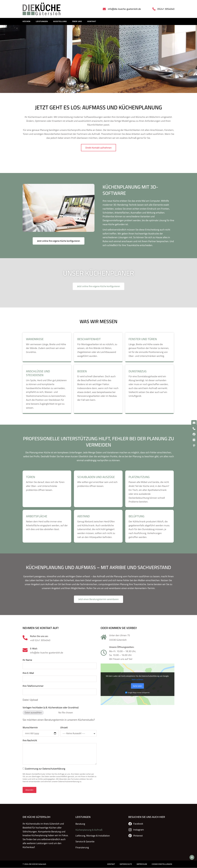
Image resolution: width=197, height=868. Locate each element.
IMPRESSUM (141, 864)
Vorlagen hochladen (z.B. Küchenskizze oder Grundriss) (51, 708)
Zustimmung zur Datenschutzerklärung (45, 769)
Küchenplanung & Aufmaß (89, 830)
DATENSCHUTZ (124, 864)
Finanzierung (82, 846)
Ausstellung (60, 21)
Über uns (77, 21)
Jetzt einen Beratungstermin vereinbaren (98, 600)
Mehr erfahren (137, 680)
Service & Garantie (85, 841)
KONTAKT (92, 21)
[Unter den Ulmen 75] (104, 638)
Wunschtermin (30, 728)
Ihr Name (27, 661)
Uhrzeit (64, 728)
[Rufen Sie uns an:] (25, 638)
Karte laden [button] (137, 687)
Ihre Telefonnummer (33, 687)
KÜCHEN (26, 21)
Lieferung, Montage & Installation (93, 835)
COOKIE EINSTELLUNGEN (162, 864)
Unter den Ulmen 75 (120, 636)
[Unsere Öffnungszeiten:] (104, 653)
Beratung (80, 824)
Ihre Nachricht (30, 741)
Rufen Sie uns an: (40, 637)
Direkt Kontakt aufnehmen (99, 156)
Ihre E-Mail (28, 674)
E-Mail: (34, 649)
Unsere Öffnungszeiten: (122, 648)
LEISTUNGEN (42, 21)
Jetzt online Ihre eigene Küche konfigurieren (59, 241)
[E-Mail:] (25, 651)
